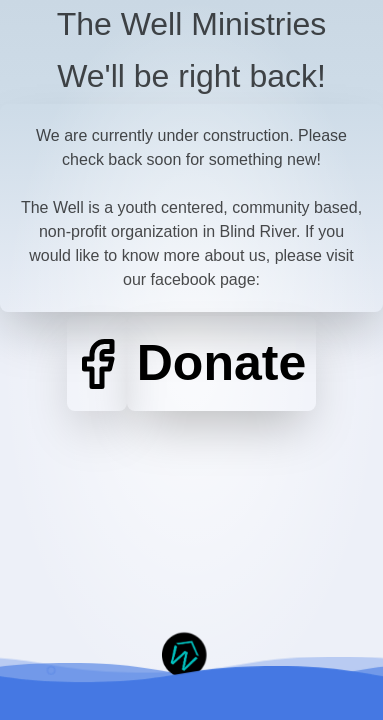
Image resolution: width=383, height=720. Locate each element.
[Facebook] (97, 363)
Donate (221, 363)
